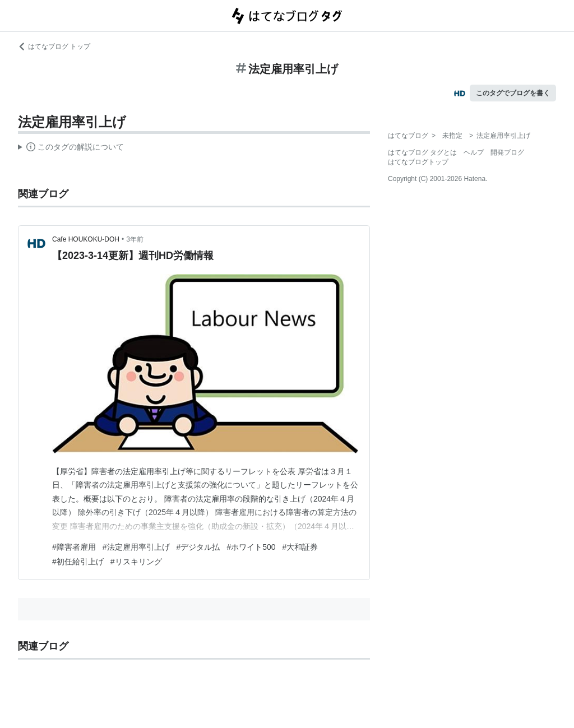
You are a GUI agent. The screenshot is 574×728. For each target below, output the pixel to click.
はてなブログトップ (418, 162)
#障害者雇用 (74, 547)
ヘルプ (474, 152)
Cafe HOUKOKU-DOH (86, 239)
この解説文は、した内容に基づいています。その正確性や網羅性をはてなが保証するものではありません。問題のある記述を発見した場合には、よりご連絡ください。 (71, 149)
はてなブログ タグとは (422, 152)
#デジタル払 (198, 547)
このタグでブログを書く (513, 93)
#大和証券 (300, 547)
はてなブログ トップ (54, 47)
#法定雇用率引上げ (136, 547)
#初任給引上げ (78, 562)
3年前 (135, 239)
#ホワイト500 (251, 547)
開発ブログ (507, 152)
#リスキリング (136, 562)
